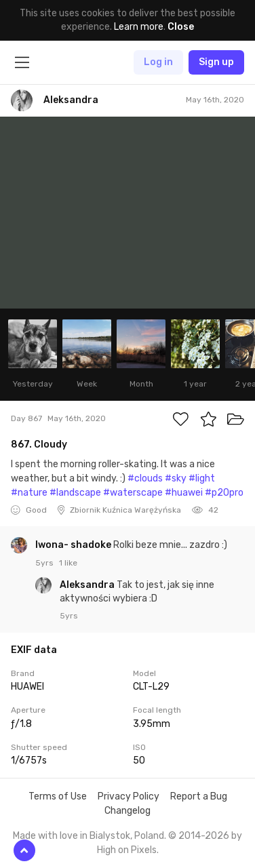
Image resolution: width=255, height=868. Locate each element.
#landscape (75, 493)
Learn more (139, 27)
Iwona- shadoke (74, 545)
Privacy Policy (129, 796)
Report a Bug (199, 796)
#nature (29, 493)
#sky (176, 478)
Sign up (216, 62)
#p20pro (224, 493)
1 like (68, 563)
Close (181, 27)
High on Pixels (127, 850)
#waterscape (133, 493)
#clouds (145, 478)
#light (202, 478)
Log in (158, 62)
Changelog (127, 811)
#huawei (184, 493)
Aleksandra (88, 585)
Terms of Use (58, 796)
